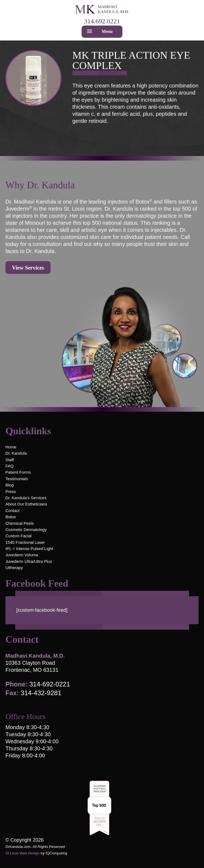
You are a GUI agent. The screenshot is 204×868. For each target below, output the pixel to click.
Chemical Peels (20, 523)
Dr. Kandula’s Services (26, 498)
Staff (10, 460)
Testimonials (17, 479)
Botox (11, 517)
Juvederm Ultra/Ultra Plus (29, 561)
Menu (107, 31)
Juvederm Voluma (22, 555)
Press (11, 491)
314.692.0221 (102, 21)
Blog (10, 485)
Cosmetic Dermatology (26, 530)
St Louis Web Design (23, 853)
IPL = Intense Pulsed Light (29, 549)
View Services (28, 268)
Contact (13, 511)
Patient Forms (18, 472)
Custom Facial (18, 536)
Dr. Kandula (16, 453)
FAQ (10, 466)
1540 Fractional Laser (25, 542)
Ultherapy (14, 568)
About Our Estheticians (26, 504)
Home (11, 447)
